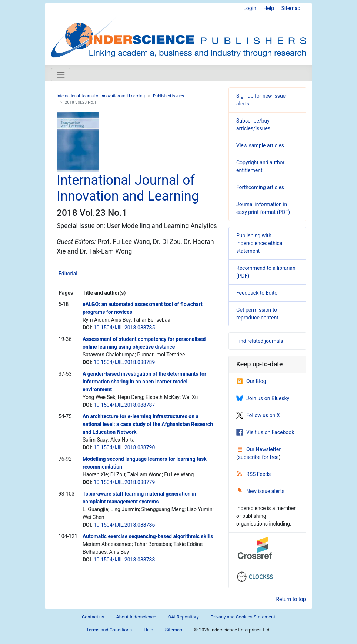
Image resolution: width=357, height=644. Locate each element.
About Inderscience (136, 617)
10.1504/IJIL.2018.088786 (124, 525)
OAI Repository (183, 617)
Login (250, 8)
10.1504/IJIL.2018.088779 (124, 482)
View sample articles (260, 145)
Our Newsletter (259, 449)
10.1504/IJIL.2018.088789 (124, 362)
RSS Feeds (254, 474)
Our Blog (251, 381)
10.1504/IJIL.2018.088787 (124, 405)
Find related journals (260, 341)
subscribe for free (258, 457)
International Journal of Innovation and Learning (101, 96)
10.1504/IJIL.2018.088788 (124, 560)
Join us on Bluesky (263, 398)
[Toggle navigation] (61, 75)
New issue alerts (261, 491)
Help (269, 8)
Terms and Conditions (109, 630)
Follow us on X (258, 415)
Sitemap (291, 8)
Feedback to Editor (258, 293)
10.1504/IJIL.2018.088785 (124, 328)
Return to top (291, 599)
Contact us (93, 617)
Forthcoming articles (260, 187)
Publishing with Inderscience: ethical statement (260, 243)
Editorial (68, 274)
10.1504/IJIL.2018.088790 (124, 447)
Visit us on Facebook (265, 432)
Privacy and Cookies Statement (243, 617)
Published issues (169, 96)
